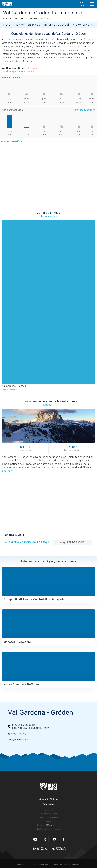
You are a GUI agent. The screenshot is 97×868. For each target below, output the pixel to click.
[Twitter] (45, 839)
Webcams (34, 25)
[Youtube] (35, 839)
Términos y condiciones (49, 818)
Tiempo (19, 25)
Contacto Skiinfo (49, 799)
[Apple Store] (59, 849)
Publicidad (48, 804)
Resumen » (48, 405)
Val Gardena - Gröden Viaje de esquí (26, 542)
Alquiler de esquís (72, 542)
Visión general (84, 25)
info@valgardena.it (20, 740)
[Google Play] (41, 849)
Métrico (49, 825)
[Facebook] (64, 839)
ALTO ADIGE (10, 18)
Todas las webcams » (48, 216)
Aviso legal (48, 810)
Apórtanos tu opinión (12, 141)
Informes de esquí (57, 25)
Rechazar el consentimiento (48, 829)
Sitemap (48, 821)
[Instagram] (54, 839)
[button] (82, 4)
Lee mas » (8, 471)
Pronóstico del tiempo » (84, 110)
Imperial (56, 825)
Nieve (7, 25)
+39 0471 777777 (17, 734)
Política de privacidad (48, 814)
